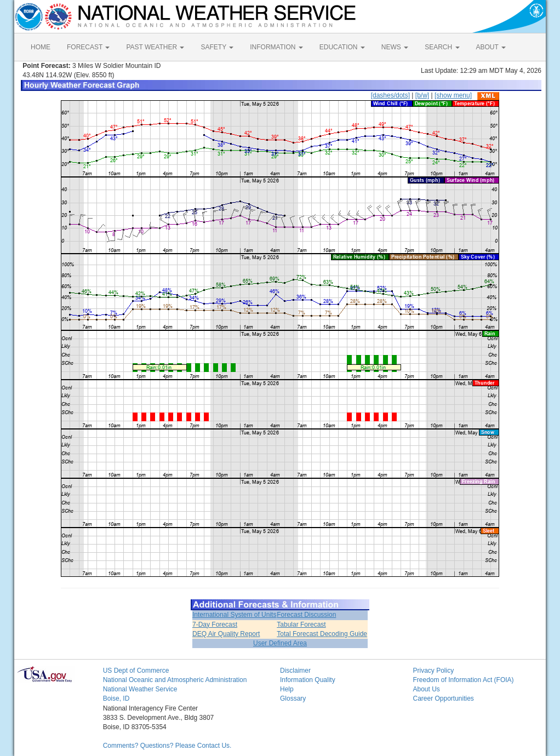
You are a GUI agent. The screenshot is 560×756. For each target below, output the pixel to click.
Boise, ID (116, 698)
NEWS (395, 47)
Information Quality (308, 680)
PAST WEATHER (155, 47)
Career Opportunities (443, 698)
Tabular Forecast (301, 625)
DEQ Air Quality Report (226, 634)
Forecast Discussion (306, 615)
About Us (426, 689)
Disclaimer (295, 671)
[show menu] (453, 95)
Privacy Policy (433, 671)
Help (287, 689)
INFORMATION (276, 47)
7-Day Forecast (215, 625)
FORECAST (88, 47)
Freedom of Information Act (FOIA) (463, 680)
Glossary (293, 698)
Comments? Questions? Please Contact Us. (167, 746)
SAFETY (217, 47)
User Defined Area (280, 643)
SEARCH (442, 47)
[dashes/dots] (390, 95)
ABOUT (491, 47)
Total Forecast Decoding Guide (322, 634)
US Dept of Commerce (136, 671)
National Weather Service (140, 689)
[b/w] (422, 95)
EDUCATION (342, 47)
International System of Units (234, 615)
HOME (41, 47)
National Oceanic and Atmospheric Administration (175, 680)
